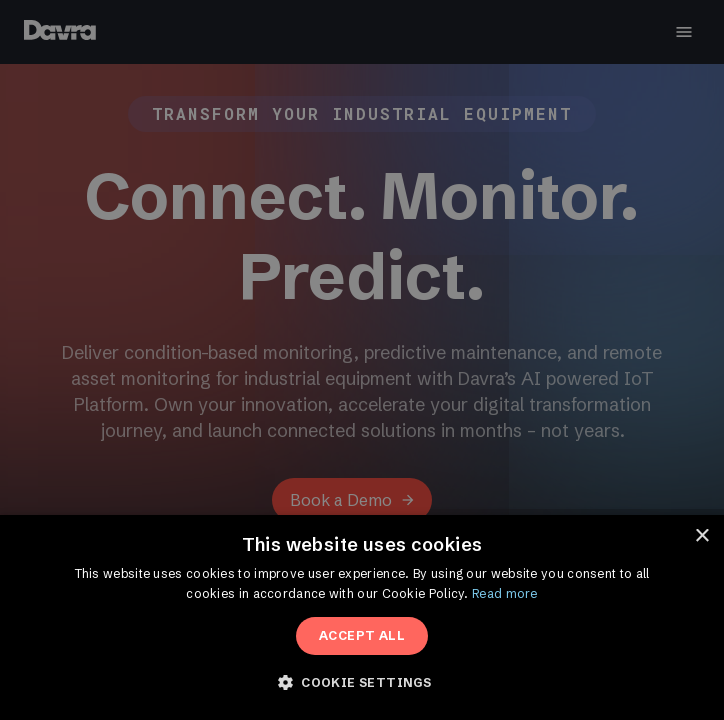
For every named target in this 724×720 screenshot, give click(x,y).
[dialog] (362, 360)
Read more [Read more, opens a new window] (505, 593)
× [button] (701, 536)
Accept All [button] (362, 635)
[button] (362, 683)
